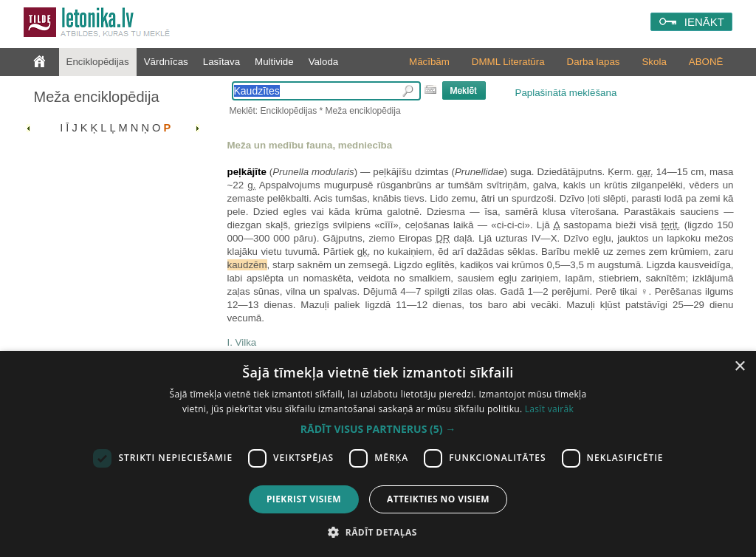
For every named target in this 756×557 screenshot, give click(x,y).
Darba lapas (594, 62)
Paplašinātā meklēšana (566, 93)
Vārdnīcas (166, 62)
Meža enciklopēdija (97, 97)
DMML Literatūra (508, 62)
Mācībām (429, 62)
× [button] (739, 367)
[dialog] (378, 454)
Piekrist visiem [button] (304, 499)
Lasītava (221, 62)
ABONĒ (706, 62)
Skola (654, 62)
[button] (378, 429)
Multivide (274, 62)
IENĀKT (704, 22)
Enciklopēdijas (98, 62)
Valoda (324, 62)
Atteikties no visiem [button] (438, 499)
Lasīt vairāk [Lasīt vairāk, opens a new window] (549, 409)
